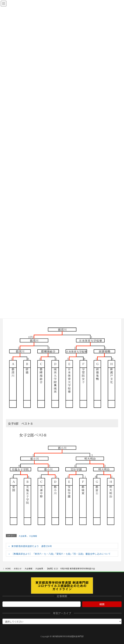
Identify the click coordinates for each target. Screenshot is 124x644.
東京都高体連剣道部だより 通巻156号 (32, 546)
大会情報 (33, 536)
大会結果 (23, 536)
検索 (102, 604)
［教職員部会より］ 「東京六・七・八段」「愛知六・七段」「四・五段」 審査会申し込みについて (61, 554)
